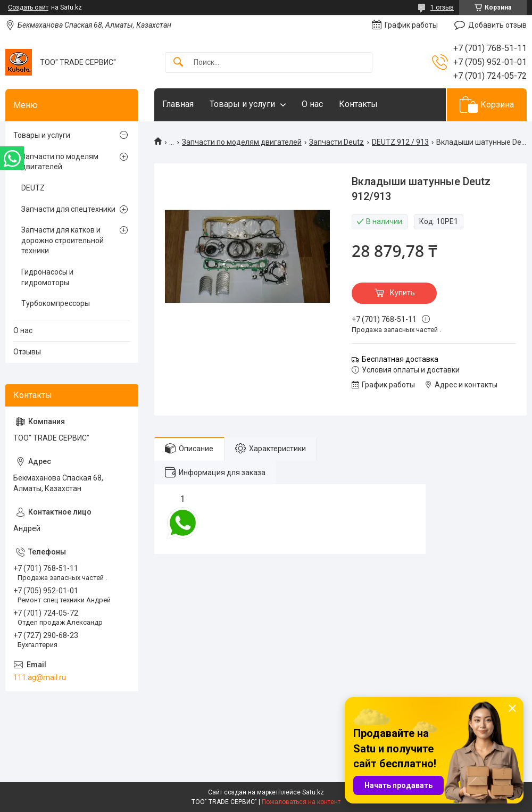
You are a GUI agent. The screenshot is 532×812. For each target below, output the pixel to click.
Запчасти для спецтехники (68, 209)
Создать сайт (28, 7)
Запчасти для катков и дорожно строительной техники (63, 240)
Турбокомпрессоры (56, 303)
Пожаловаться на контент (301, 802)
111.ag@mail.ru (40, 677)
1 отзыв (442, 7)
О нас (312, 104)
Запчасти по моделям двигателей (242, 142)
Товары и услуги (242, 104)
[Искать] (178, 63)
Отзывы (27, 352)
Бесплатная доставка (400, 359)
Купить (402, 293)
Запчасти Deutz (336, 142)
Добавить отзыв (497, 25)
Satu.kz (313, 792)
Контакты (358, 104)
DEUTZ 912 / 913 (400, 142)
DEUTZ (33, 188)
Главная (178, 104)
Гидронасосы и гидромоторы (47, 277)
